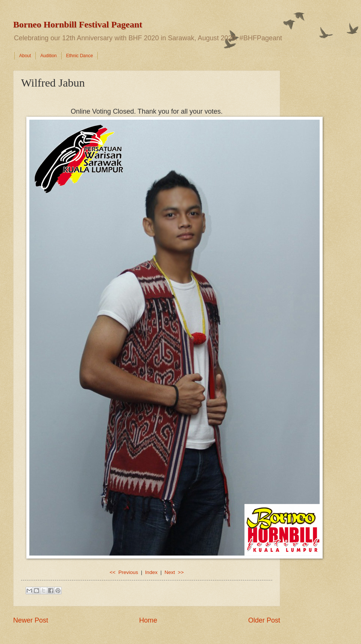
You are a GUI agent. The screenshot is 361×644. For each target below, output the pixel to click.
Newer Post (31, 620)
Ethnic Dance (80, 56)
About (25, 56)
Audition (48, 56)
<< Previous (124, 572)
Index (151, 572)
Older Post (264, 620)
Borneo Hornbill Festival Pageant (78, 24)
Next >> (174, 572)
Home (148, 620)
